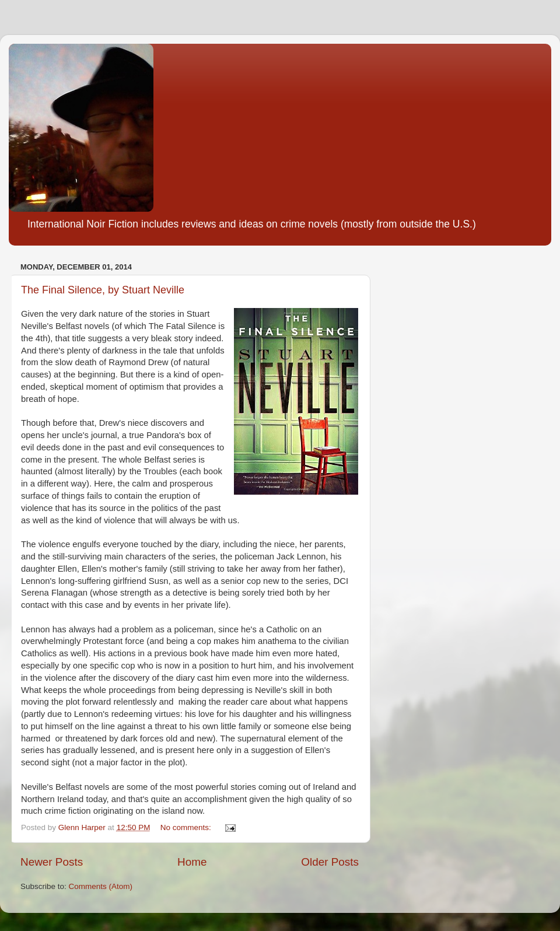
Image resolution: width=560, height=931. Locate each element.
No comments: (187, 827)
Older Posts (330, 862)
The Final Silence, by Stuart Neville (103, 290)
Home (192, 862)
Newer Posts (52, 862)
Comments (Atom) (101, 886)
